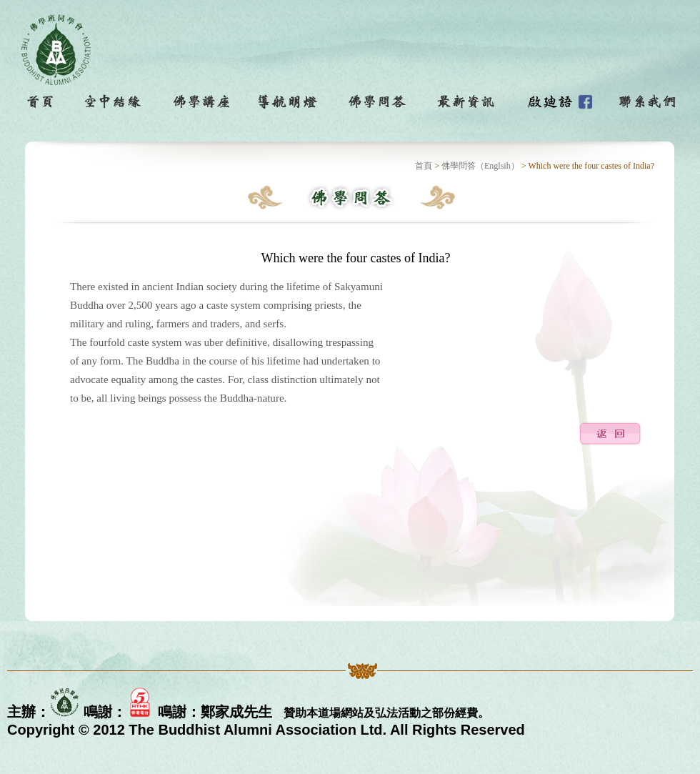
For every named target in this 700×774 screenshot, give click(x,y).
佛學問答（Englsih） (480, 166)
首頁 (424, 166)
